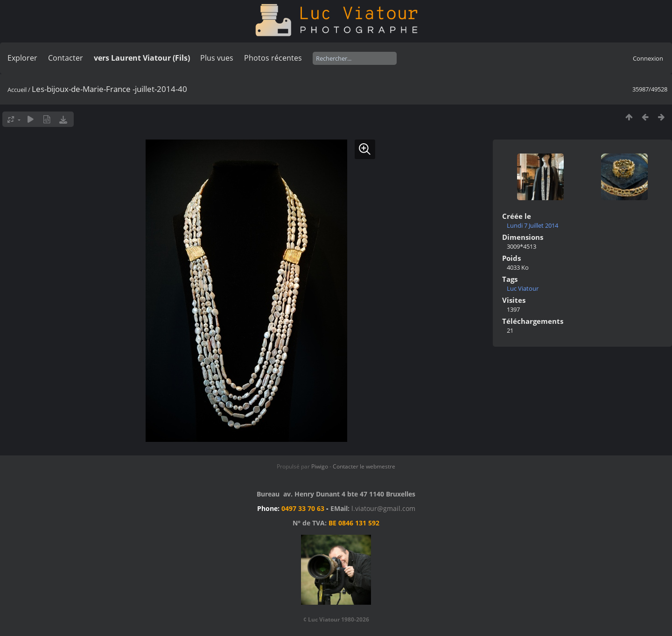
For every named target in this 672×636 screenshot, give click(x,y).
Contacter (66, 58)
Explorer (22, 58)
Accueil (17, 90)
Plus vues (217, 58)
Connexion (648, 58)
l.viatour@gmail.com (383, 508)
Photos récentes (273, 58)
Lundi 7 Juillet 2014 (532, 225)
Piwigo (320, 466)
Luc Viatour (523, 288)
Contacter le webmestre (364, 466)
